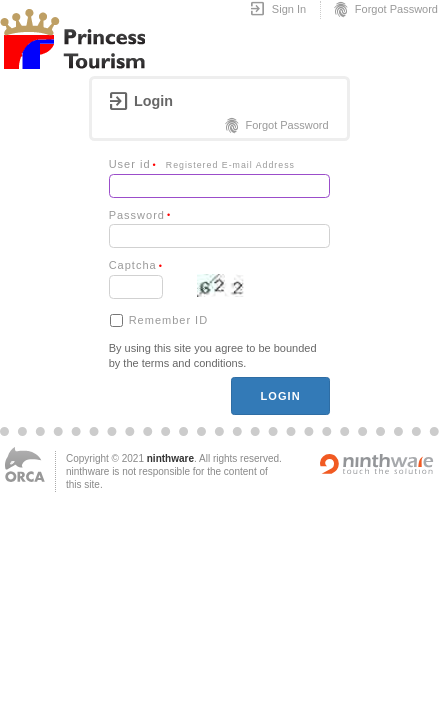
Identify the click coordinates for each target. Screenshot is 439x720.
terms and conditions (193, 363)
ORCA (25, 464)
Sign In (277, 10)
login (280, 396)
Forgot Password (385, 10)
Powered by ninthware (377, 464)
